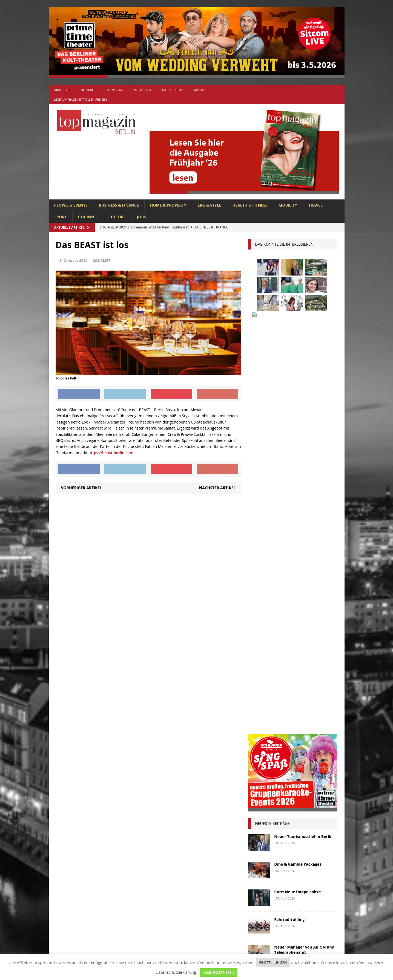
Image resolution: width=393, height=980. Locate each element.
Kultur (257, 659)
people (301, 689)
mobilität (286, 679)
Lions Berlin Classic (309, 659)
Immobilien (261, 649)
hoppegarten (308, 638)
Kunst (277, 659)
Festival (258, 628)
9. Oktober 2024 (74, 260)
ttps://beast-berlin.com (112, 453)
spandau (322, 699)
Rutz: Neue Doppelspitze (297, 496)
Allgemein (136, 853)
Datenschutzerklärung (176, 972)
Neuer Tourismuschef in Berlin (303, 441)
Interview (288, 649)
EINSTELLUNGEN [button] (273, 962)
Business (313, 608)
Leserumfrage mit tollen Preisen (81, 99)
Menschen (260, 679)
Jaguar (311, 649)
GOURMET (88, 217)
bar (254, 608)
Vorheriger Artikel (81, 488)
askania (299, 598)
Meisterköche (307, 669)
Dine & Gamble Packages (298, 468)
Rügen (300, 699)
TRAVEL (315, 205)
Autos (320, 598)
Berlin (291, 608)
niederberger (315, 679)
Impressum (142, 90)
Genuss (310, 628)
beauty (272, 608)
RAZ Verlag (114, 90)
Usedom (279, 720)
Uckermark (312, 710)
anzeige (277, 598)
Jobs (141, 217)
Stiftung (259, 710)
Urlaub (258, 720)
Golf (284, 638)
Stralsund (284, 710)
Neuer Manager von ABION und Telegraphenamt (304, 554)
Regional (259, 699)
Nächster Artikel (217, 488)
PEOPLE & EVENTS (71, 205)
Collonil (259, 618)
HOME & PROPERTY (168, 205)
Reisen (281, 699)
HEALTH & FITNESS (250, 205)
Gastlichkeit (285, 628)
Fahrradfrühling (289, 524)
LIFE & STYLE (209, 205)
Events (321, 618)
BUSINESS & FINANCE (119, 205)
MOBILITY (288, 205)
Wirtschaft (304, 720)
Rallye (321, 689)
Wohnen (259, 730)
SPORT (61, 217)
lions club (261, 669)
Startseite (62, 90)
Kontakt (88, 90)
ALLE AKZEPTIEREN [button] (219, 972)
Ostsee (281, 689)
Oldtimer (259, 689)
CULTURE (117, 217)
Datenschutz (173, 90)
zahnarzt (283, 730)
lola (282, 669)
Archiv (199, 90)
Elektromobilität (291, 618)
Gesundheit (261, 638)
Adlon (257, 598)
